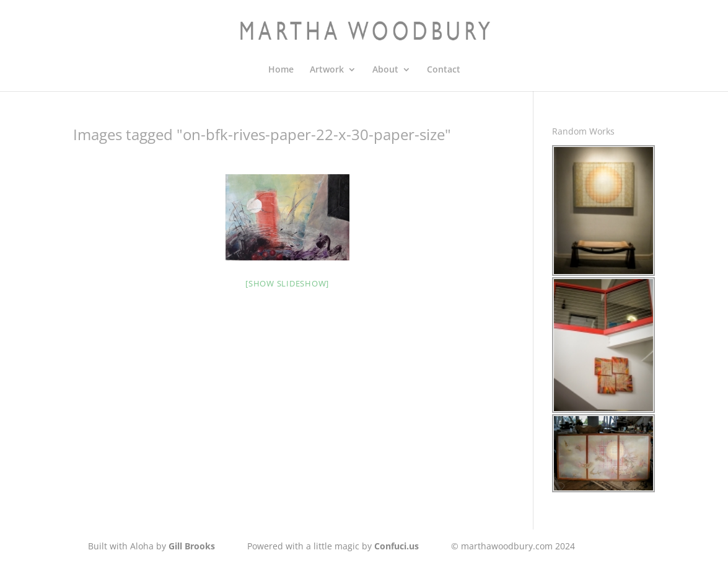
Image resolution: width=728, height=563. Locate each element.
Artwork (327, 70)
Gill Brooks (192, 546)
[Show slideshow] (287, 283)
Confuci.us (397, 546)
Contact (444, 70)
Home (281, 70)
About (385, 70)
